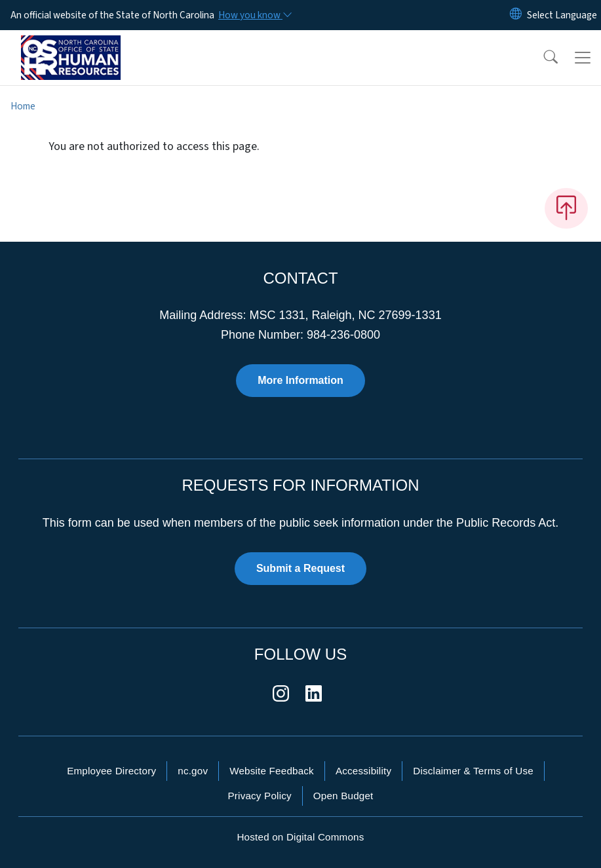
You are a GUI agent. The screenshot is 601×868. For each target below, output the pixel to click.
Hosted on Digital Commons (300, 837)
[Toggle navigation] (583, 58)
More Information (300, 380)
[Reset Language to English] (516, 15)
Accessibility (363, 771)
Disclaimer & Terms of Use (473, 771)
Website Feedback (272, 771)
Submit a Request (300, 568)
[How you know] (254, 15)
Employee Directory (111, 771)
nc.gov (193, 771)
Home (23, 106)
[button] (542, 58)
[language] (562, 15)
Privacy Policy (259, 796)
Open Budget (343, 796)
